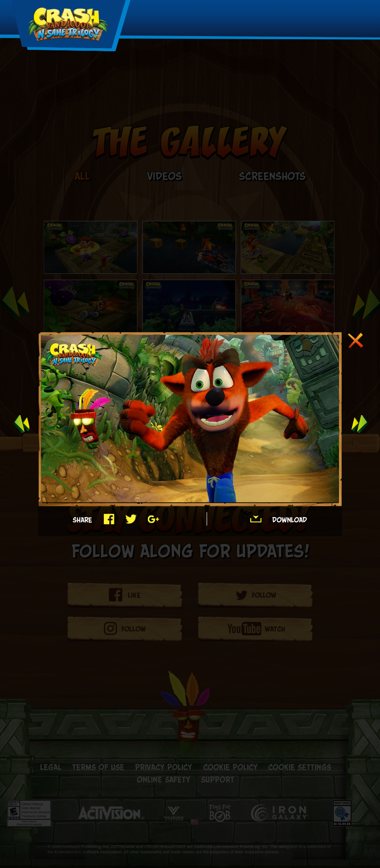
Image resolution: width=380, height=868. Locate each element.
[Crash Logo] (69, 25)
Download (255, 519)
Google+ (153, 519)
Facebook (108, 519)
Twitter (131, 519)
